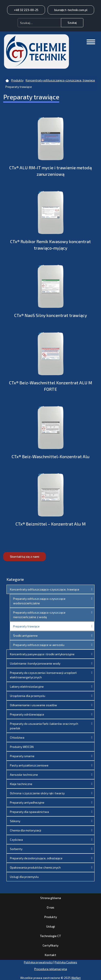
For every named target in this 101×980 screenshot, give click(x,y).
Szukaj (72, 23)
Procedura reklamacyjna (51, 969)
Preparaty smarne (22, 756)
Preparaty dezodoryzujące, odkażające (36, 858)
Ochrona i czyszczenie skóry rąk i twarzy (37, 793)
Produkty (51, 917)
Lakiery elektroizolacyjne (27, 686)
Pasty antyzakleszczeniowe (29, 765)
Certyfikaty (50, 945)
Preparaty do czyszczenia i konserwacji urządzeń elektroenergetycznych (43, 675)
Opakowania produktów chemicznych (35, 867)
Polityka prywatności (38, 962)
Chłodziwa (17, 737)
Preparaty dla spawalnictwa (29, 812)
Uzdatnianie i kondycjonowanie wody (35, 663)
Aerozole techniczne (24, 775)
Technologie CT (50, 936)
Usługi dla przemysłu (24, 877)
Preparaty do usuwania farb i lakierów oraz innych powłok (44, 726)
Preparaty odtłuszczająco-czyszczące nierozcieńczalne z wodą (39, 615)
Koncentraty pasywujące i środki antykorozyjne (42, 654)
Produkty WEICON (22, 747)
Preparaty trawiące (26, 626)
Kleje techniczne (21, 784)
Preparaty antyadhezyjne (27, 802)
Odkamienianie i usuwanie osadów (33, 705)
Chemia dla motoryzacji (26, 830)
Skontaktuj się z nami (25, 556)
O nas (50, 907)
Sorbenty (16, 849)
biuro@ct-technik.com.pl (71, 10)
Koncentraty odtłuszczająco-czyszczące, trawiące (45, 589)
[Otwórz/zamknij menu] (91, 42)
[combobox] (39, 23)
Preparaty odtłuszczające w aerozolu (39, 645)
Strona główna (51, 898)
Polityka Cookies (66, 962)
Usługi (51, 926)
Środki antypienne (25, 636)
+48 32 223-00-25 (26, 10)
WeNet (76, 978)
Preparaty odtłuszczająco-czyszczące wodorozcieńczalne (39, 601)
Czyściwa (16, 840)
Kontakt (50, 955)
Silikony (15, 821)
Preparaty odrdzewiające (27, 714)
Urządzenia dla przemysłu (28, 696)
